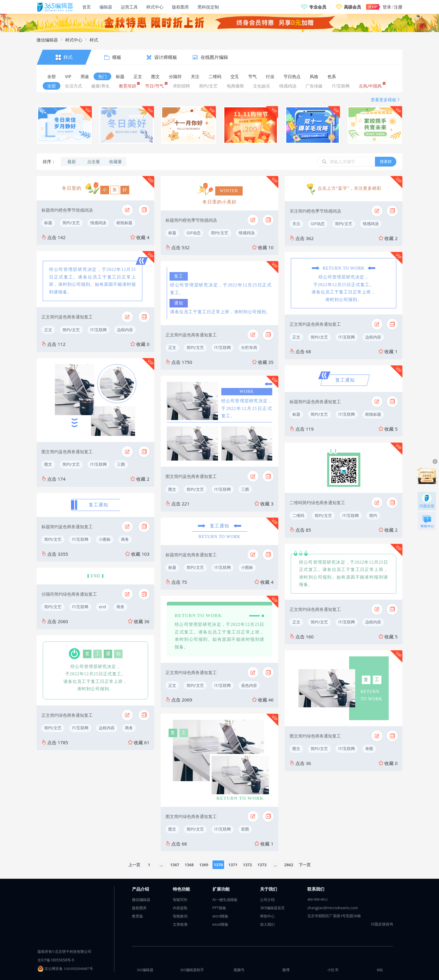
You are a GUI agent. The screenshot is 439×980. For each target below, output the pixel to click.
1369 (204, 865)
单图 (369, 748)
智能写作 (180, 900)
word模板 (221, 916)
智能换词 (180, 916)
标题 (48, 223)
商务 (125, 539)
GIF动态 (194, 233)
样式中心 (155, 7)
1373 (262, 865)
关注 (296, 224)
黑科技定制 (208, 7)
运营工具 (129, 7)
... (161, 865)
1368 (189, 865)
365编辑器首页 (272, 908)
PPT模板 (219, 908)
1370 (218, 865)
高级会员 (352, 7)
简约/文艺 (71, 223)
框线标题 (124, 223)
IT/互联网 (99, 330)
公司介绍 (267, 900)
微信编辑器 (47, 40)
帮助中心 (267, 916)
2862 (289, 865)
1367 (175, 865)
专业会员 (318, 7)
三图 (121, 464)
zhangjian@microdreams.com (333, 908)
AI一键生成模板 (225, 900)
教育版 (137, 916)
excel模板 (221, 924)
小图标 (105, 539)
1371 (233, 865)
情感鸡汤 (98, 223)
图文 (48, 464)
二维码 (298, 515)
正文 (48, 330)
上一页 (134, 865)
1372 (248, 865)
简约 (373, 515)
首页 (87, 7)
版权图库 (180, 7)
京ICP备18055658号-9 (56, 960)
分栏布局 (249, 347)
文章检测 (180, 924)
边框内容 (125, 330)
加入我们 (267, 924)
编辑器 (106, 7)
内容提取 (180, 908)
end (102, 607)
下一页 (305, 865)
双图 (245, 829)
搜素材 (386, 161)
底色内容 (249, 685)
